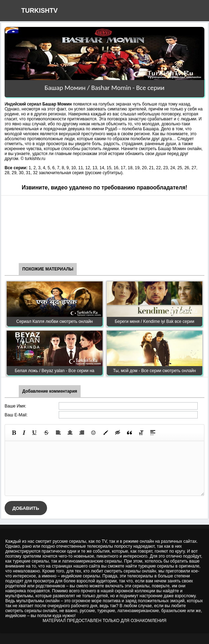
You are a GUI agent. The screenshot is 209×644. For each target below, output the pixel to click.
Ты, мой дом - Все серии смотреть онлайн (155, 371)
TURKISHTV (39, 11)
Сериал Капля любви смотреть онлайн (55, 321)
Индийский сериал (23, 104)
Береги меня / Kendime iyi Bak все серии (154, 321)
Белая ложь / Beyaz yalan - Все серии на (55, 371)
